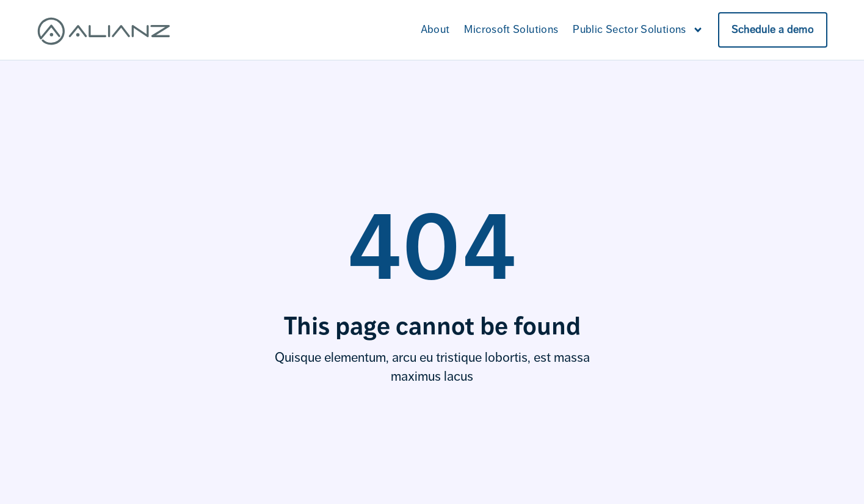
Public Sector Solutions (638, 30)
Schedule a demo (773, 29)
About (435, 29)
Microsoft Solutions (511, 29)
